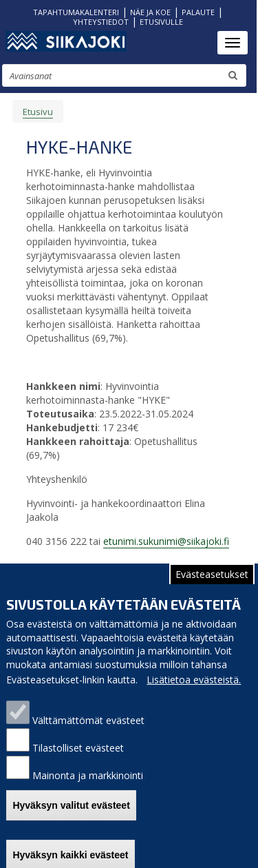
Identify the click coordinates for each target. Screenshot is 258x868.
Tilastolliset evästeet (78, 759)
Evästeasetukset (212, 585)
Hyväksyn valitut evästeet (71, 816)
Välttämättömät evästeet (88, 732)
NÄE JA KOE (150, 12)
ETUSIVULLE (161, 22)
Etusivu (38, 112)
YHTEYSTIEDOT (101, 22)
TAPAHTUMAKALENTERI (76, 12)
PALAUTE (198, 12)
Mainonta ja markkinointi (88, 787)
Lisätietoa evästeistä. (194, 691)
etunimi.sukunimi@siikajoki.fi (166, 541)
